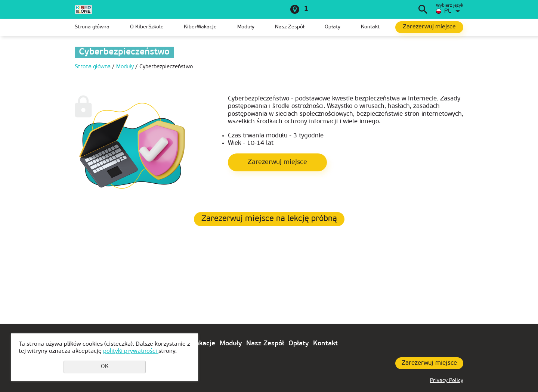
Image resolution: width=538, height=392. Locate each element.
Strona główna (92, 27)
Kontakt (370, 27)
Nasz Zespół (290, 27)
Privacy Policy (447, 381)
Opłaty (333, 27)
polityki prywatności (131, 351)
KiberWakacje (200, 27)
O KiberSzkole (147, 27)
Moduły (246, 27)
